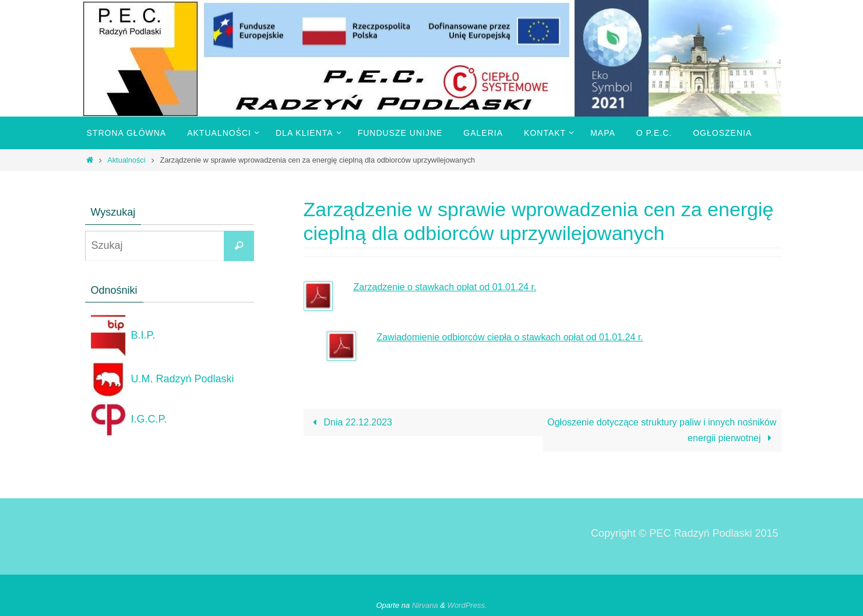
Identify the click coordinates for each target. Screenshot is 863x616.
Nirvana (425, 605)
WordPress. (467, 605)
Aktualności (126, 160)
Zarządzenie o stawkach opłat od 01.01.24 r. (445, 287)
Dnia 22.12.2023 (350, 422)
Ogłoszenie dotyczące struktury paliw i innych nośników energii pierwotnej (662, 430)
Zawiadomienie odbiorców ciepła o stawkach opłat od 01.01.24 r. (510, 337)
